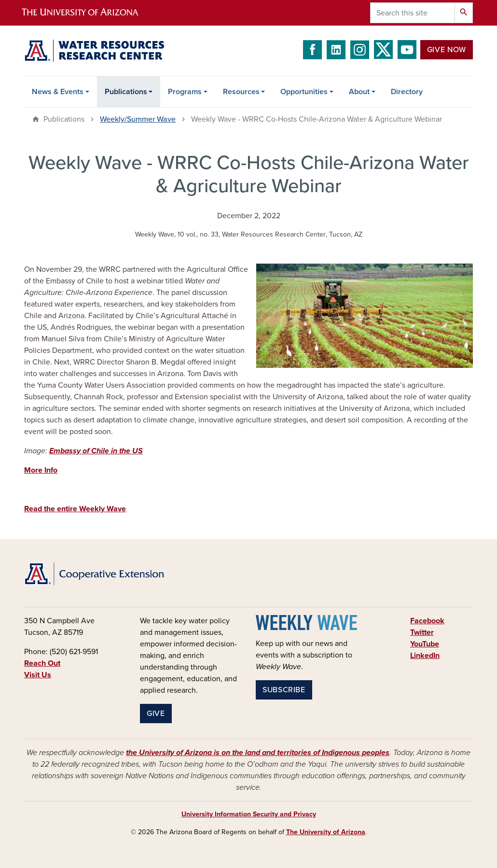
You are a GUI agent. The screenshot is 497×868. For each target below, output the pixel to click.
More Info (41, 470)
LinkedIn (425, 656)
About (359, 92)
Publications (126, 92)
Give (156, 714)
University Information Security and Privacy (249, 814)
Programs (185, 92)
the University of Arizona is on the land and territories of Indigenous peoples (258, 753)
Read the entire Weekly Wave (75, 509)
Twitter (422, 632)
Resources (241, 92)
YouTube (425, 644)
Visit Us (38, 675)
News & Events (58, 92)
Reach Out (42, 663)
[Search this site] (413, 13)
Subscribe (284, 690)
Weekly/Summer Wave (138, 119)
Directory (407, 92)
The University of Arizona (326, 832)
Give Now (447, 50)
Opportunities (304, 92)
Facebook (427, 621)
